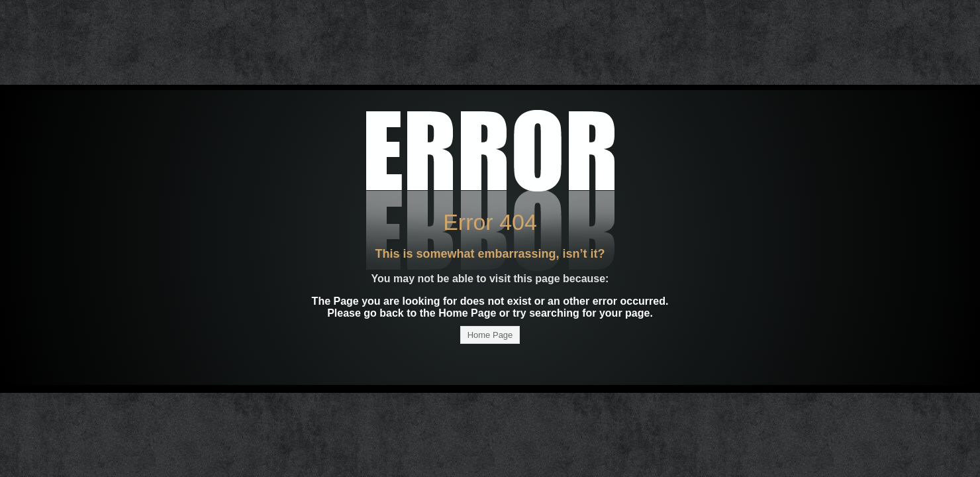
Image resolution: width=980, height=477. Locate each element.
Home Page (490, 335)
